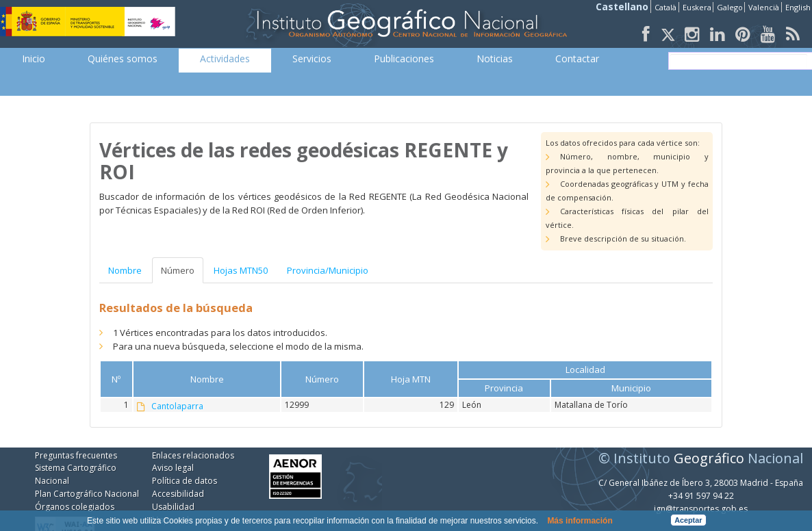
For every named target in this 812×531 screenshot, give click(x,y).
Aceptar (688, 520)
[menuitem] (34, 59)
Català (665, 7)
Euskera (697, 7)
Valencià (764, 7)
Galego (730, 7)
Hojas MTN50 (241, 270)
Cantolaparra (177, 406)
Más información (580, 521)
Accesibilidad (178, 494)
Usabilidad (173, 507)
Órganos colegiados (75, 507)
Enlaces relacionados (193, 455)
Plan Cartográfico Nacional (87, 494)
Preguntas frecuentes (76, 455)
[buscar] (739, 61)
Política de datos (185, 481)
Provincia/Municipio (328, 270)
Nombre (125, 270)
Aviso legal (173, 468)
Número (178, 270)
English (798, 7)
